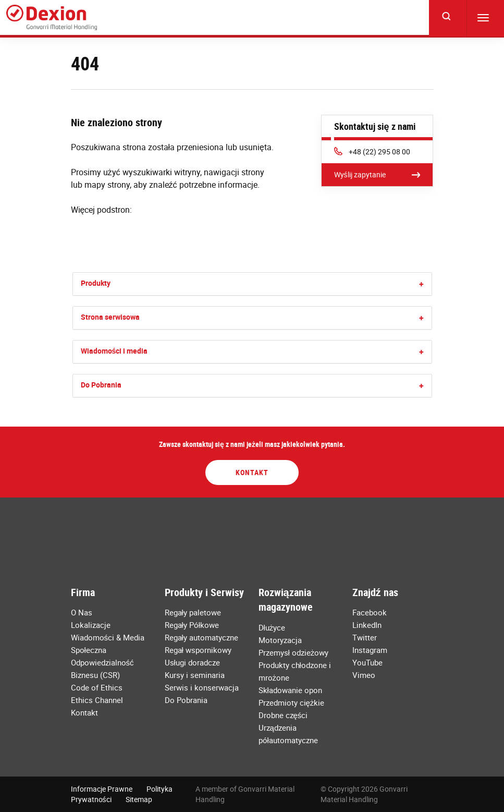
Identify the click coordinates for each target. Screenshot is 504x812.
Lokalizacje (91, 625)
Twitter (365, 637)
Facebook (370, 612)
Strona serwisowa (110, 317)
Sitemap (139, 799)
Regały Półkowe (192, 625)
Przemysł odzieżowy (294, 652)
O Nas (82, 612)
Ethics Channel (97, 700)
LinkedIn (367, 625)
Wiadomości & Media (108, 637)
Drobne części (283, 715)
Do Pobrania (101, 385)
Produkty (96, 283)
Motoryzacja (280, 640)
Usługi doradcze (192, 662)
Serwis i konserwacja (202, 687)
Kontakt (252, 472)
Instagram (370, 650)
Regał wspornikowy (198, 650)
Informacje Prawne (102, 789)
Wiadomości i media (114, 351)
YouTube (367, 662)
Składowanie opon (290, 690)
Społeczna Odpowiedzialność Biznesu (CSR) (102, 662)
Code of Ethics (97, 687)
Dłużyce (272, 627)
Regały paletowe (193, 612)
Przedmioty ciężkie (292, 702)
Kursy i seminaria (195, 675)
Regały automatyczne (201, 637)
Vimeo (364, 675)
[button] (421, 284)
